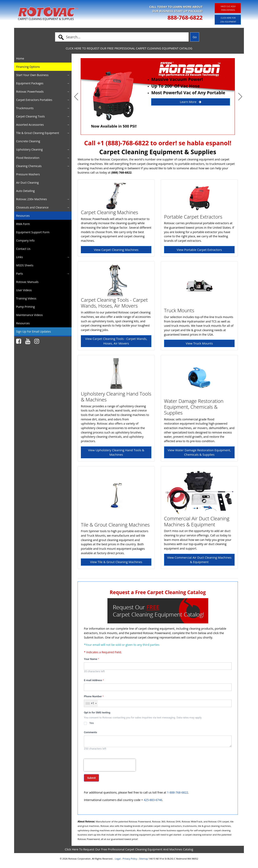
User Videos (24, 290)
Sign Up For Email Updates (33, 331)
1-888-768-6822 (178, 792)
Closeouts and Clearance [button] (32, 207)
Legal (118, 859)
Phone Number (94, 696)
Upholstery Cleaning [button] (29, 149)
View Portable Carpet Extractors (199, 250)
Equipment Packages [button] (30, 83)
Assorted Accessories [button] (30, 125)
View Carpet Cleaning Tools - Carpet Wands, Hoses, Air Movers (116, 341)
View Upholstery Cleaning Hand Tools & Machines (116, 452)
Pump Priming (25, 307)
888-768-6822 (185, 17)
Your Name (91, 659)
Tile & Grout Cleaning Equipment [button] (38, 133)
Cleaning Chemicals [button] (29, 166)
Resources (23, 216)
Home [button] (20, 58)
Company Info (25, 240)
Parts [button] (20, 274)
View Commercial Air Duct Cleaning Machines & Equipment (199, 560)
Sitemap (144, 859)
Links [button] (19, 257)
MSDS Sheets (25, 265)
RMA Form (23, 224)
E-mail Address (94, 680)
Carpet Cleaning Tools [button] (30, 116)
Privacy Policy (130, 859)
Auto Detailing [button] (25, 191)
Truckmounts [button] (25, 108)
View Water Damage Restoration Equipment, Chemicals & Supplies (199, 452)
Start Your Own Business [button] (32, 75)
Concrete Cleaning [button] (28, 141)
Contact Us (23, 249)
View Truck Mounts (199, 343)
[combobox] (91, 703)
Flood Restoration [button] (28, 158)
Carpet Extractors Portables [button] (34, 100)
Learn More (191, 102)
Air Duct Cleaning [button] (27, 183)
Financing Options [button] (28, 67)
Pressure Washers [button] (28, 174)
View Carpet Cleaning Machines (116, 250)
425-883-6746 (153, 800)
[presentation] (110, 765)
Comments (90, 732)
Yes (92, 723)
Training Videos (26, 298)
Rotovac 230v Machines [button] (32, 199)
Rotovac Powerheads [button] (30, 92)
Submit (91, 778)
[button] (76, 96)
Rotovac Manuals (27, 282)
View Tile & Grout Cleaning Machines (116, 562)
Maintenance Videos (29, 315)
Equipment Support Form (33, 232)
